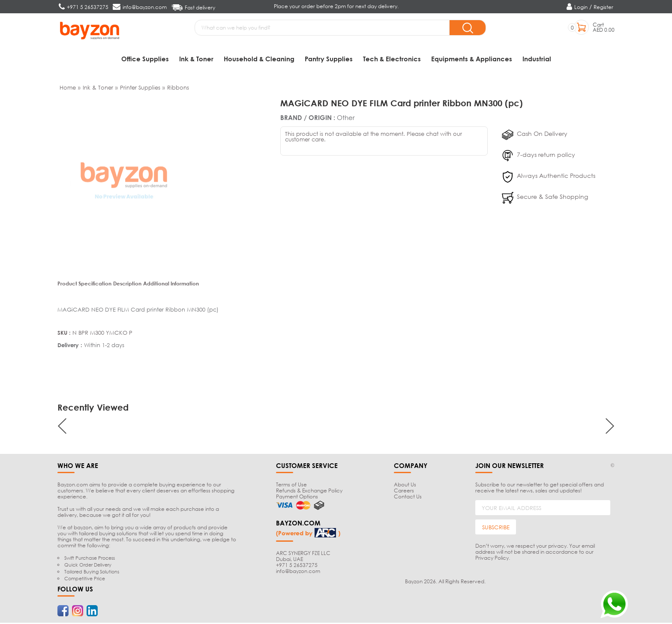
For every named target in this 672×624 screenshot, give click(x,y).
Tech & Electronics (392, 59)
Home (68, 88)
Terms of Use (291, 486)
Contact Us (408, 498)
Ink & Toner (196, 59)
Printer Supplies (140, 88)
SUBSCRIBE (496, 528)
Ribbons (178, 88)
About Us (405, 486)
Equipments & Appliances (472, 59)
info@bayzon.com (298, 572)
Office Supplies (145, 59)
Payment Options (297, 498)
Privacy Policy (492, 559)
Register (603, 7)
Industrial (537, 59)
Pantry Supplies (329, 59)
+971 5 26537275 (297, 566)
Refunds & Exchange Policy (309, 492)
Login (581, 7)
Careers (404, 492)
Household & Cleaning (259, 59)
